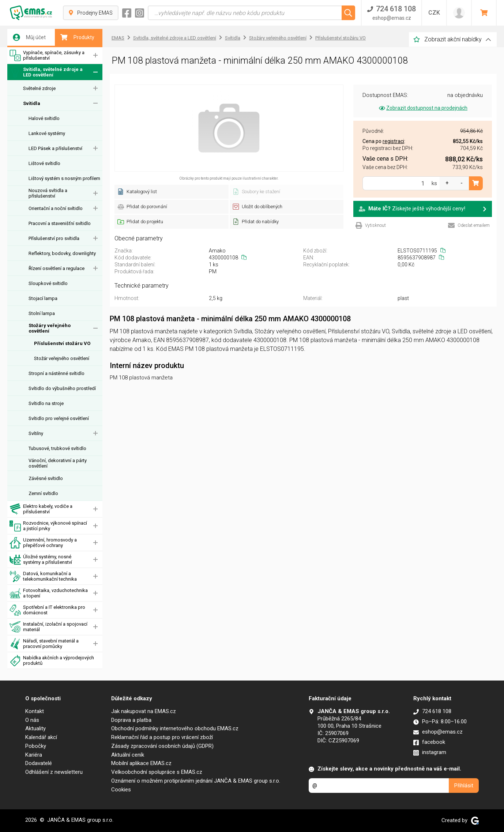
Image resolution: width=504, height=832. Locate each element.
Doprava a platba (131, 720)
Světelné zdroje (39, 88)
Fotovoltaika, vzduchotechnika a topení (49, 593)
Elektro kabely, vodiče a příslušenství (41, 509)
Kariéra (34, 755)
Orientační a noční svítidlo (56, 208)
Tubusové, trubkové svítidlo (57, 448)
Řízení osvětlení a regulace (57, 268)
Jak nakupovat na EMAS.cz (144, 711)
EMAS (118, 38)
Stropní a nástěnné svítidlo (57, 373)
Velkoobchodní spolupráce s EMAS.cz (157, 772)
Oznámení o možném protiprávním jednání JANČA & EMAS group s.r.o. (196, 781)
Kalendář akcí (41, 737)
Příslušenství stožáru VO (62, 343)
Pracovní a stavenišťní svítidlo (60, 223)
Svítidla (32, 103)
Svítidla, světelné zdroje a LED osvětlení (46, 72)
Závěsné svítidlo (46, 478)
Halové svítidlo (44, 118)
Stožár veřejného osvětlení (62, 358)
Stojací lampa (43, 298)
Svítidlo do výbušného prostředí (62, 388)
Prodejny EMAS (91, 13)
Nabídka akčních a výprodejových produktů (52, 661)
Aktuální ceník (128, 755)
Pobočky (36, 746)
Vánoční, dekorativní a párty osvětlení (58, 463)
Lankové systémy (47, 133)
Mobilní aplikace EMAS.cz (141, 763)
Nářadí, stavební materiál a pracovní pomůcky (44, 644)
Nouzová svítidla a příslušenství (48, 193)
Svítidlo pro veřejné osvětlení (59, 418)
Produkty (77, 37)
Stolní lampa (42, 313)
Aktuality (35, 728)
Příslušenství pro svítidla (54, 238)
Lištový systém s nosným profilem (64, 178)
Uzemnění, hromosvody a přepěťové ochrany (43, 543)
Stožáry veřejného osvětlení (50, 328)
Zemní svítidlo (43, 493)
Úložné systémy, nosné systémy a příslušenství (41, 560)
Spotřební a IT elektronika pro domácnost (47, 610)
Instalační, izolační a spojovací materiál (48, 627)
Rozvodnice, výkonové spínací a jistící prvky (48, 526)
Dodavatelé (39, 763)
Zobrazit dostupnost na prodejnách (423, 108)
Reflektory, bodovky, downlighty (62, 253)
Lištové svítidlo (44, 163)
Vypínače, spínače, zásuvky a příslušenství (47, 55)
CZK (434, 13)
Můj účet (29, 37)
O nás (32, 720)
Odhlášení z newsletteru (54, 772)
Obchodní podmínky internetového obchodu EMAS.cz (175, 728)
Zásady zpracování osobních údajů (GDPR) (162, 746)
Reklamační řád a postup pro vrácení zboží (162, 737)
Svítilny (36, 433)
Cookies (121, 790)
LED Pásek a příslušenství (55, 148)
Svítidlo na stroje (46, 403)
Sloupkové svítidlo (48, 283)
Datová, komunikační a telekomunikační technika (43, 576)
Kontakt (35, 711)
